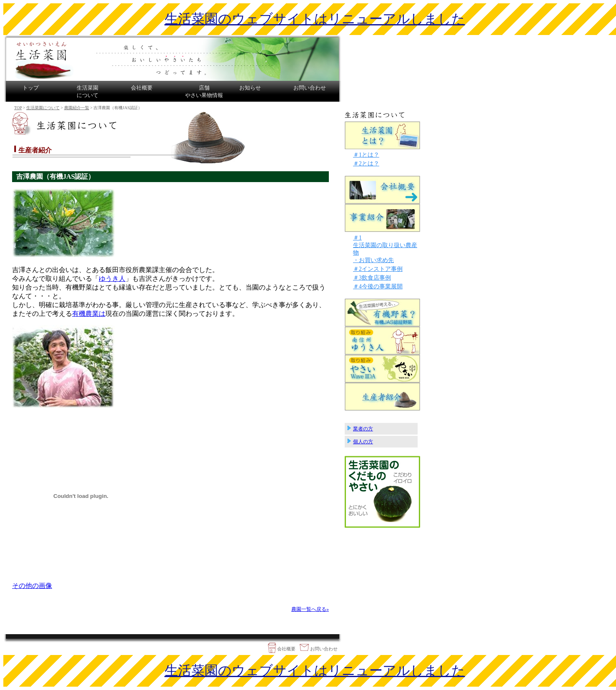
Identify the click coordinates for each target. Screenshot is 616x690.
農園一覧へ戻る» (310, 609)
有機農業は (89, 314)
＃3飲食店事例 (372, 278)
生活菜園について (88, 91)
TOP (18, 108)
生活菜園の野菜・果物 (382, 492)
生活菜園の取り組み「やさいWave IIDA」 (383, 369)
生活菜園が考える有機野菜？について (383, 313)
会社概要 (142, 88)
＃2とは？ (366, 164)
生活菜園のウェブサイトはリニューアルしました (315, 19)
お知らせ (250, 88)
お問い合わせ (310, 88)
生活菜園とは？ (383, 135)
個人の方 (363, 442)
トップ (31, 88)
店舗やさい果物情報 (204, 91)
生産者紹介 (383, 396)
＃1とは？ (366, 155)
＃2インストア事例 (378, 269)
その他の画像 (32, 586)
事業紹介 (383, 218)
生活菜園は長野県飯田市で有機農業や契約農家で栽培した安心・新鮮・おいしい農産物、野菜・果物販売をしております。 (173, 58)
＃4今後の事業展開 (378, 286)
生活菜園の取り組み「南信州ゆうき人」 (383, 341)
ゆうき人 (112, 279)
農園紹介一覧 (77, 108)
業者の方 (363, 429)
